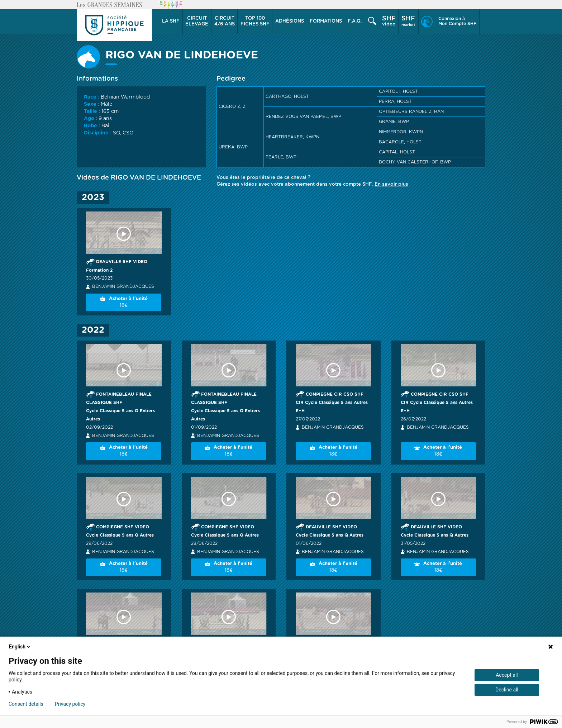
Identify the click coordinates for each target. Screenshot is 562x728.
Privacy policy (70, 704)
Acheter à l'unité (124, 303)
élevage (197, 21)
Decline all (507, 690)
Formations (326, 21)
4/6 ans (225, 21)
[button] (171, 22)
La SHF (171, 21)
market (408, 21)
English (20, 647)
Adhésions (290, 21)
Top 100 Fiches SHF (255, 21)
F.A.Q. (355, 21)
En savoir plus (391, 184)
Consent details (26, 704)
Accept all (507, 675)
